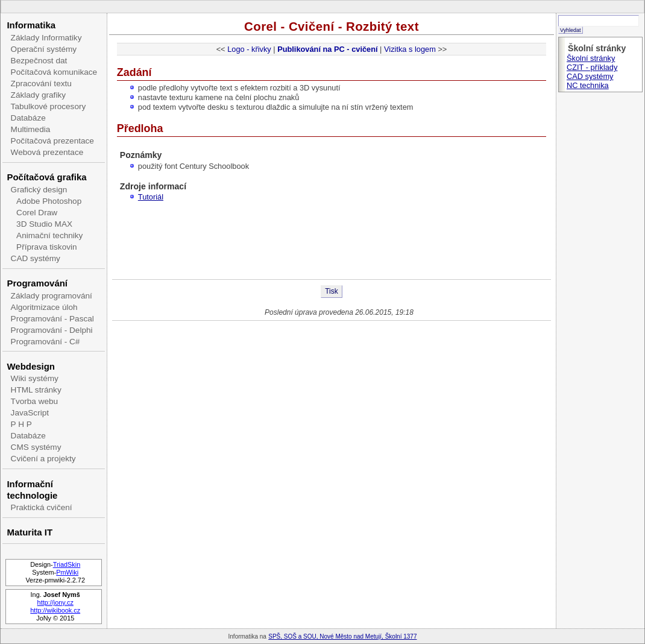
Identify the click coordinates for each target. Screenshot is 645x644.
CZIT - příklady (592, 67)
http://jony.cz (55, 602)
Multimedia (31, 129)
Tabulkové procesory (49, 106)
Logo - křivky (249, 49)
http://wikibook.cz (55, 610)
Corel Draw (37, 213)
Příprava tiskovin (46, 247)
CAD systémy (36, 258)
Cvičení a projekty (43, 459)
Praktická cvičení (42, 507)
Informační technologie (32, 490)
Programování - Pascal (52, 319)
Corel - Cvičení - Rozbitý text (332, 26)
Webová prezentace (47, 152)
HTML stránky (36, 390)
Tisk (332, 291)
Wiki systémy (35, 378)
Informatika (31, 25)
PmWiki (67, 572)
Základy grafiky (38, 95)
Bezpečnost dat (39, 61)
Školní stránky (591, 58)
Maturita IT (30, 532)
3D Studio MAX (44, 224)
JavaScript (30, 413)
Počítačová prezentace (52, 141)
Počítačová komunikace (54, 72)
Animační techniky (49, 235)
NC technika (588, 85)
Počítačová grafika (46, 177)
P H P (21, 424)
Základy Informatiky (46, 38)
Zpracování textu (41, 84)
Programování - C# (46, 342)
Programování (37, 283)
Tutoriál (151, 197)
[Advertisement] (332, 240)
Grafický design (39, 190)
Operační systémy (44, 49)
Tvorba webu (35, 401)
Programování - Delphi (52, 330)
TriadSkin (67, 564)
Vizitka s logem (410, 49)
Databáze (28, 118)
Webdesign (30, 366)
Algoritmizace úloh (44, 307)
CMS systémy (36, 447)
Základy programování (52, 296)
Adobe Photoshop (49, 201)
